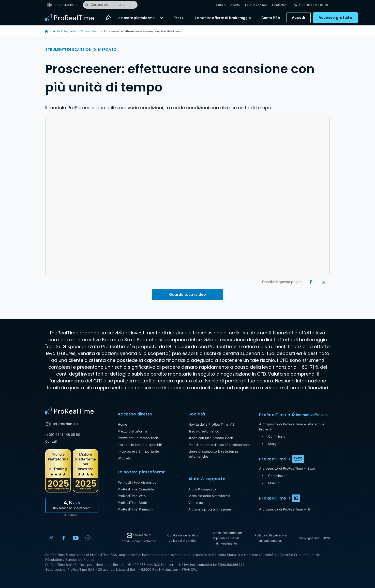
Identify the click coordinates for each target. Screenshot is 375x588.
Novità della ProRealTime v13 (212, 424)
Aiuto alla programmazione (210, 509)
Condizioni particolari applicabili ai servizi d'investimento (227, 538)
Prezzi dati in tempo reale (138, 438)
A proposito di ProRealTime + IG (285, 509)
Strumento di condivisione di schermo (139, 538)
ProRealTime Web (132, 496)
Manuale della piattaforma (209, 496)
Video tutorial (199, 503)
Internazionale (62, 5)
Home (123, 424)
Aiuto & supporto (202, 489)
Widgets (124, 458)
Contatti (52, 441)
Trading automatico (204, 431)
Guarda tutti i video (187, 295)
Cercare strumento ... (105, 5)
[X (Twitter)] (324, 282)
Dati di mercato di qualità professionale (220, 445)
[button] (161, 18)
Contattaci (280, 5)
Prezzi (179, 18)
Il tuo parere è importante (138, 451)
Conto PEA (271, 18)
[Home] (108, 18)
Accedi (299, 18)
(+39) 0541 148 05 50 (63, 435)
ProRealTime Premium (135, 509)
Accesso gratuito (335, 18)
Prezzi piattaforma (132, 431)
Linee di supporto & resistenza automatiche (213, 454)
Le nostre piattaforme (136, 18)
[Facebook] (311, 282)
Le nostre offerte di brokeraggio (223, 18)
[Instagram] (88, 538)
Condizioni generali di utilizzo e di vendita (183, 538)
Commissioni (278, 436)
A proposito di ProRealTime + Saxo (287, 468)
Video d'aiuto (90, 31)
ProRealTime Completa (136, 489)
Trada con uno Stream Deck (211, 438)
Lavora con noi (256, 5)
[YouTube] (76, 538)
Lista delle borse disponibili (140, 445)
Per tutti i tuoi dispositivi (138, 482)
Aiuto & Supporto (228, 5)
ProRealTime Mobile (134, 503)
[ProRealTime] (73, 18)
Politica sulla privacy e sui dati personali (271, 538)
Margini (274, 444)
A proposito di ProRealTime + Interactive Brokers (292, 427)
